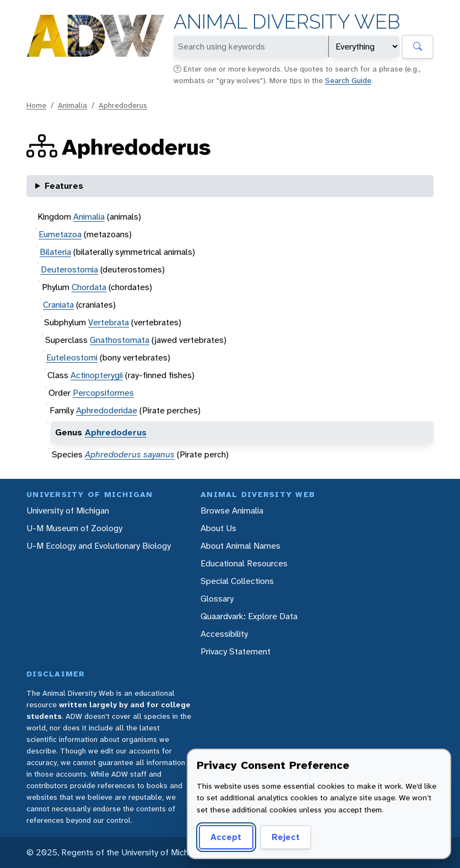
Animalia (72, 105)
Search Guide (348, 80)
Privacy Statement (236, 651)
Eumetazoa (60, 234)
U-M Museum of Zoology (74, 528)
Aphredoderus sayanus (130, 454)
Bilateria (55, 252)
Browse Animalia (232, 511)
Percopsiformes (103, 393)
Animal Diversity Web (287, 22)
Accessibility (224, 634)
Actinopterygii (97, 375)
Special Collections (237, 581)
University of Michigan (68, 511)
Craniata (58, 305)
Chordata (89, 287)
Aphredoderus (123, 105)
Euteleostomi (72, 357)
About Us (218, 528)
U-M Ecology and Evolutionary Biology (99, 546)
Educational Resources (244, 563)
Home (36, 105)
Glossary (217, 599)
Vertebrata (109, 322)
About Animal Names (240, 546)
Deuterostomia (69, 269)
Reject (282, 837)
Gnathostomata (120, 340)
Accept (224, 837)
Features (64, 186)
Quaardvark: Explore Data (249, 616)
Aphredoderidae (107, 410)
